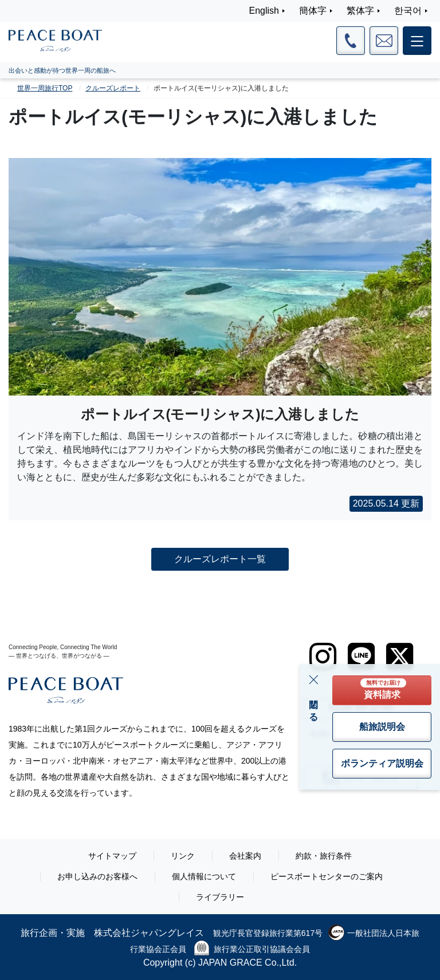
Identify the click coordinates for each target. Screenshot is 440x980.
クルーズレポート (113, 88)
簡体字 (313, 11)
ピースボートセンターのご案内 (327, 876)
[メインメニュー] (417, 41)
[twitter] (400, 657)
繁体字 (360, 11)
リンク (183, 856)
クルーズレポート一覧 (220, 559)
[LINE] (361, 657)
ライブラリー (220, 897)
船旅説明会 (382, 727)
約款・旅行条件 (324, 856)
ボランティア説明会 (382, 763)
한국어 (408, 11)
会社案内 (245, 856)
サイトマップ (112, 856)
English (264, 11)
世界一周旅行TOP (45, 88)
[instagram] (323, 657)
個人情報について (204, 876)
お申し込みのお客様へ (97, 876)
